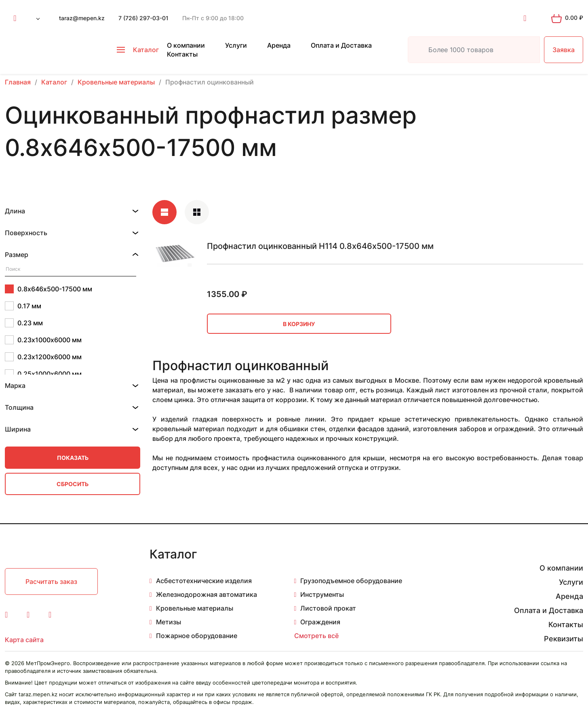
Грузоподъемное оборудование (351, 581)
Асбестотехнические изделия (204, 581)
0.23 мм (24, 323)
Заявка (564, 50)
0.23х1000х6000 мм (43, 340)
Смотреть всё (316, 636)
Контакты (182, 54)
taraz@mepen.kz (82, 18)
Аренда (279, 45)
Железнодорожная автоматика (207, 594)
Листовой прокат (328, 608)
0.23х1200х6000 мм (43, 357)
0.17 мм (23, 306)
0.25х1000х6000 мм (43, 374)
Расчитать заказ (51, 581)
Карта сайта (24, 640)
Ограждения (320, 622)
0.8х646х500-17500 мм (48, 289)
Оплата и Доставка (341, 45)
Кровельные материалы (195, 608)
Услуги (236, 45)
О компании (186, 45)
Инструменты (322, 594)
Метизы (169, 622)
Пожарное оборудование (197, 636)
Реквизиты (564, 639)
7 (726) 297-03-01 (143, 18)
